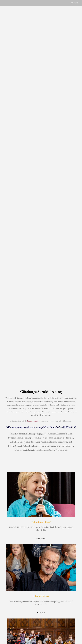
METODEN (41, 613)
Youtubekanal (32, 421)
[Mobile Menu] (75, 3)
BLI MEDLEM (41, 538)
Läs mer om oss (41, 596)
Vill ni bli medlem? (41, 522)
